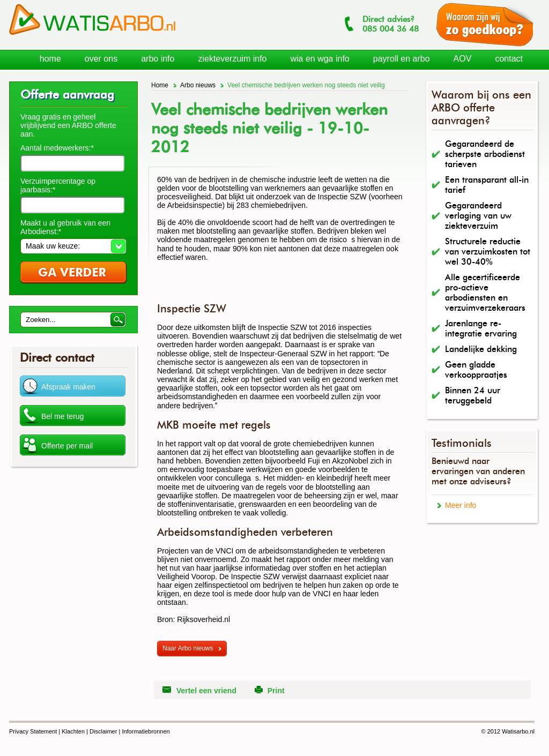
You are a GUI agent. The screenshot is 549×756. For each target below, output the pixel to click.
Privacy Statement (33, 731)
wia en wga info (320, 59)
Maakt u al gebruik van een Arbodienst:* (65, 227)
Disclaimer (103, 731)
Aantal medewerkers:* (57, 148)
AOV (463, 59)
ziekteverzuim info (232, 59)
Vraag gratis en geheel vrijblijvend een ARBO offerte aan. (68, 125)
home (50, 59)
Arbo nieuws (198, 85)
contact (509, 59)
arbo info (158, 59)
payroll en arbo (402, 59)
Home (160, 85)
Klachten (73, 731)
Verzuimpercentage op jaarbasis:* (58, 185)
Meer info (461, 505)
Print (276, 691)
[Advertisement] (283, 286)
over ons (101, 59)
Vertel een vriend (206, 691)
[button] (73, 246)
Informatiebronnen (146, 731)
